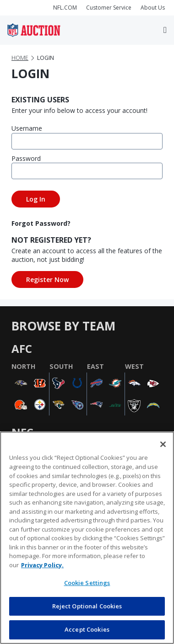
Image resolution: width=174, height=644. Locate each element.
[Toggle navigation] (165, 30)
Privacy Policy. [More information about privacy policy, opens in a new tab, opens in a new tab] (42, 565)
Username (27, 128)
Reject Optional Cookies (87, 606)
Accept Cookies (87, 629)
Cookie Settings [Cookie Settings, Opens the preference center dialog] (87, 583)
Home (20, 58)
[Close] (163, 444)
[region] (87, 538)
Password (26, 158)
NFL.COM (65, 8)
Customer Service (109, 8)
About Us (153, 8)
